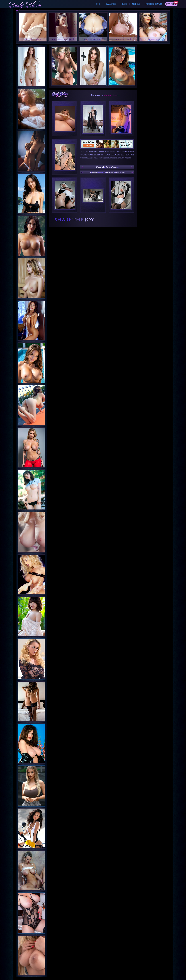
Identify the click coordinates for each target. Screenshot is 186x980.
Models (136, 4)
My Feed (171, 4)
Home (98, 4)
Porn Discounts (154, 4)
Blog (124, 4)
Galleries (111, 4)
